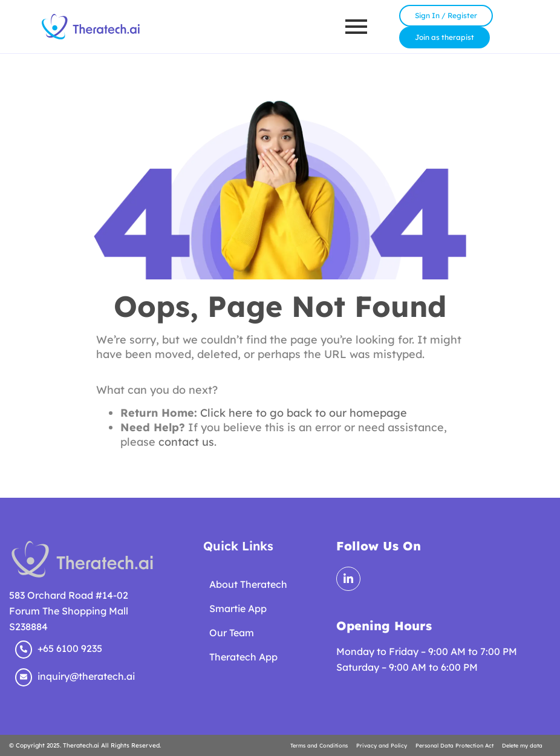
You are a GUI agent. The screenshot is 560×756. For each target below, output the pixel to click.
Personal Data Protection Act (454, 745)
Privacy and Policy (382, 745)
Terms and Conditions (319, 745)
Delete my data (522, 745)
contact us (186, 442)
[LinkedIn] (348, 579)
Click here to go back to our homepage (304, 413)
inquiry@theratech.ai (86, 676)
